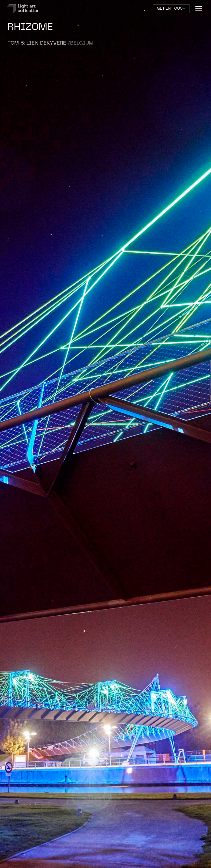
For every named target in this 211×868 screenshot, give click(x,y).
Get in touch (171, 9)
